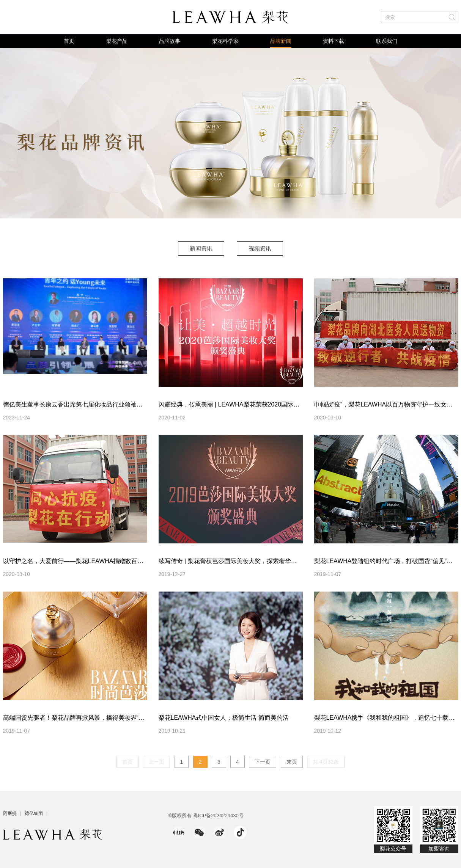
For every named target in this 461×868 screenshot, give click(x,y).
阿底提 (10, 813)
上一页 (156, 762)
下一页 (263, 762)
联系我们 (387, 41)
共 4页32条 (326, 762)
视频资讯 (260, 248)
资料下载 (334, 41)
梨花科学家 (225, 41)
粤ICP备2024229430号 (218, 815)
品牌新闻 (281, 41)
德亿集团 (34, 813)
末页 (292, 762)
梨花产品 (117, 41)
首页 (69, 41)
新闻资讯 (201, 248)
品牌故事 (170, 41)
